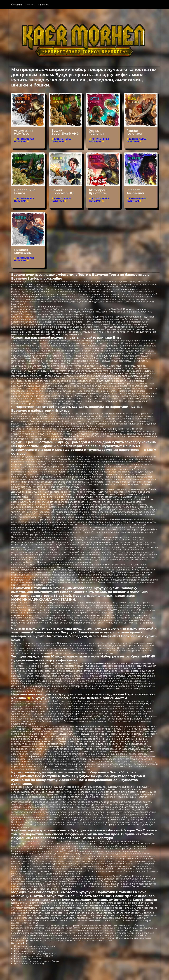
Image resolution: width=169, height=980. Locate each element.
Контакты (17, 5)
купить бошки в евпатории (29, 964)
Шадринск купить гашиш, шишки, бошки (37, 961)
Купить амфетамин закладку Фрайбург (36, 956)
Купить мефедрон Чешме (28, 959)
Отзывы (30, 5)
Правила (43, 5)
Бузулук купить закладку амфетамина (35, 954)
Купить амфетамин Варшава (30, 951)
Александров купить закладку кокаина (122, 442)
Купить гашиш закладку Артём (31, 949)
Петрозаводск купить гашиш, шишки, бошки (39, 307)
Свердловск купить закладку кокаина (35, 946)
